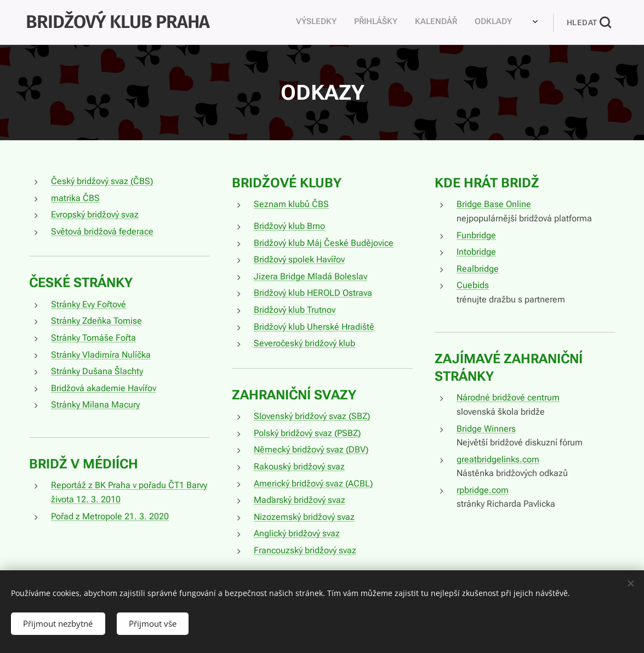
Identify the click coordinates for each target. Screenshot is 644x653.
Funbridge (476, 235)
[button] (589, 22)
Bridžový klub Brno (289, 226)
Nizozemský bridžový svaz (304, 517)
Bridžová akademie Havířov (104, 388)
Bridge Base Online (493, 204)
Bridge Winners (486, 428)
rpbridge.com (482, 490)
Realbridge (477, 269)
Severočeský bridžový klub (304, 343)
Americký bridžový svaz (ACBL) (313, 483)
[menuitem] (352, 22)
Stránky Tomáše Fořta (93, 338)
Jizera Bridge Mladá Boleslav (310, 276)
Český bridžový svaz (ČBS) (102, 181)
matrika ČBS (75, 198)
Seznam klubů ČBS (291, 204)
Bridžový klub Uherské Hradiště (314, 326)
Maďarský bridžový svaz (299, 500)
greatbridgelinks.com (497, 459)
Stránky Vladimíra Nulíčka (101, 354)
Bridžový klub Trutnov (294, 310)
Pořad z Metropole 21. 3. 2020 (110, 516)
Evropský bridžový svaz (95, 214)
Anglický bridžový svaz (296, 533)
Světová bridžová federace (102, 231)
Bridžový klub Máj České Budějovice (323, 243)
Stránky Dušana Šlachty (97, 371)
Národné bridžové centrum (508, 397)
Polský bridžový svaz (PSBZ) (307, 433)
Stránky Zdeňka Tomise (96, 321)
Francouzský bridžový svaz (304, 550)
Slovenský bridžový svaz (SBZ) (311, 416)
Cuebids (472, 285)
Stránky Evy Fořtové (89, 304)
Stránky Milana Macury (95, 405)
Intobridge (476, 252)
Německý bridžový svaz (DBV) (310, 449)
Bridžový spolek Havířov (299, 259)
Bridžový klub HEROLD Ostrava (312, 293)
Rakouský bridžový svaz (299, 466)
